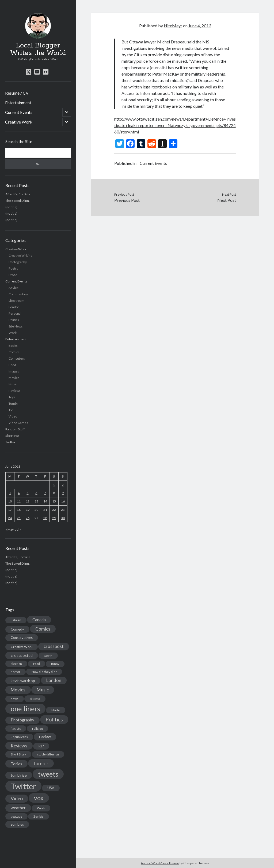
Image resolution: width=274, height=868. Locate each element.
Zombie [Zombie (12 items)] (39, 816)
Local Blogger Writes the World (38, 49)
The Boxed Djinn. (18, 201)
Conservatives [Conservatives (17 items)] (22, 638)
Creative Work (19, 122)
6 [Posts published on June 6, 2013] (36, 493)
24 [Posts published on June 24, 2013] (10, 518)
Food (12, 365)
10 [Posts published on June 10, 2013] (10, 501)
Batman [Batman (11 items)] (16, 620)
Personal (15, 313)
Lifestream (16, 301)
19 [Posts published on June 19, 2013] (28, 510)
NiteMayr (173, 26)
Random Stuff (15, 429)
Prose (13, 275)
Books (13, 346)
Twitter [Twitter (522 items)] (23, 786)
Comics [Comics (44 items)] (43, 629)
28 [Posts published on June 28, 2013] (45, 518)
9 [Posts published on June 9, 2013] (63, 493)
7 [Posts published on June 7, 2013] (45, 493)
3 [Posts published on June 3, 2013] (10, 493)
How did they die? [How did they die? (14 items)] (44, 672)
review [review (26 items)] (45, 737)
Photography (18, 262)
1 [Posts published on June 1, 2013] (54, 485)
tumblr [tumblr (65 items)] (41, 763)
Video (13, 416)
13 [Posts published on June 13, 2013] (36, 501)
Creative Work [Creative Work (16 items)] (22, 647)
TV (11, 410)
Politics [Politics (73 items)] (54, 719)
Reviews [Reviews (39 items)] (19, 746)
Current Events (19, 112)
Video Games (18, 423)
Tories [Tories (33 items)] (16, 764)
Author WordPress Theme (160, 863)
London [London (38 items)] (54, 680)
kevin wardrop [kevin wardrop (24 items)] (23, 681)
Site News (16, 326)
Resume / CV (17, 93)
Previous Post (127, 200)
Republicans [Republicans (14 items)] (19, 737)
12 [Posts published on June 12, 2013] (28, 501)
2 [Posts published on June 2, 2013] (63, 485)
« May (9, 529)
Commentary (18, 294)
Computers (17, 358)
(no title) (11, 207)
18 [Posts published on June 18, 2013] (19, 510)
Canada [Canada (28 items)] (39, 620)
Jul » (18, 529)
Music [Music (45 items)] (43, 690)
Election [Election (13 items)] (16, 664)
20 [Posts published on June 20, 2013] (36, 510)
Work (13, 333)
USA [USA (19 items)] (51, 788)
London (14, 307)
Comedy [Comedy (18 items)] (17, 629)
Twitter (10, 442)
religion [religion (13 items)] (37, 729)
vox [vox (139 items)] (39, 798)
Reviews (15, 391)
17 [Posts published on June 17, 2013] (10, 510)
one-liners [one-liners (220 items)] (25, 709)
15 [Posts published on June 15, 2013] (54, 501)
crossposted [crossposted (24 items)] (22, 655)
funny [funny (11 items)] (55, 664)
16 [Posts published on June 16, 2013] (63, 501)
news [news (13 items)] (15, 699)
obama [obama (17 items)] (35, 699)
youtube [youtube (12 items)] (16, 816)
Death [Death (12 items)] (48, 656)
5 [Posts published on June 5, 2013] (27, 493)
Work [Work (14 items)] (41, 808)
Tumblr (14, 403)
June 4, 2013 (200, 26)
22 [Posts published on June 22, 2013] (54, 510)
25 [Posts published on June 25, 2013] (19, 518)
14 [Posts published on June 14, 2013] (45, 501)
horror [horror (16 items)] (16, 672)
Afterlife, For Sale (18, 194)
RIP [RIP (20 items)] (41, 746)
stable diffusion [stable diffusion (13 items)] (48, 754)
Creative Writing (20, 256)
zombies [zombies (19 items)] (17, 824)
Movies (14, 378)
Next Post (227, 200)
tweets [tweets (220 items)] (48, 774)
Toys (12, 397)
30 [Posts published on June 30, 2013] (63, 518)
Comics (14, 352)
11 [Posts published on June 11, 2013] (19, 501)
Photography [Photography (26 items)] (22, 720)
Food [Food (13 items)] (37, 664)
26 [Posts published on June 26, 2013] (28, 518)
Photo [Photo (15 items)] (56, 710)
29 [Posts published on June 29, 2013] (54, 518)
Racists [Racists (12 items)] (16, 729)
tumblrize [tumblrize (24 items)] (19, 775)
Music (13, 384)
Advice (14, 288)
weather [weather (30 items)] (18, 808)
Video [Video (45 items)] (17, 798)
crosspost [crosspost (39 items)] (54, 646)
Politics (14, 320)
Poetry (13, 268)
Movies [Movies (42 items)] (18, 690)
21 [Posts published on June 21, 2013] (45, 510)
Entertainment (18, 103)
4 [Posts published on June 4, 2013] (19, 493)
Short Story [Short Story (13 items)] (18, 754)
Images (14, 371)
